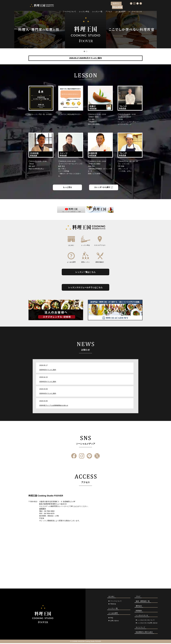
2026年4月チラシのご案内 (48, 394)
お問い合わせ (114, 621)
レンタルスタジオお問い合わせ (147, 624)
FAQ (112, 619)
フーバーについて (69, 8)
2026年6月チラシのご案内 (48, 371)
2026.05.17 (85, 58)
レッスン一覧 (97, 8)
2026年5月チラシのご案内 (48, 382)
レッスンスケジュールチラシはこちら (85, 288)
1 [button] (84, 51)
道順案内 (43, 509)
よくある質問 (120, 8)
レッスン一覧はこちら (85, 273)
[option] (85, 30)
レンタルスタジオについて (146, 621)
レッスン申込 (84, 8)
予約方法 (113, 605)
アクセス (109, 8)
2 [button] (87, 51)
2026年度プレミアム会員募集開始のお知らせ (54, 406)
